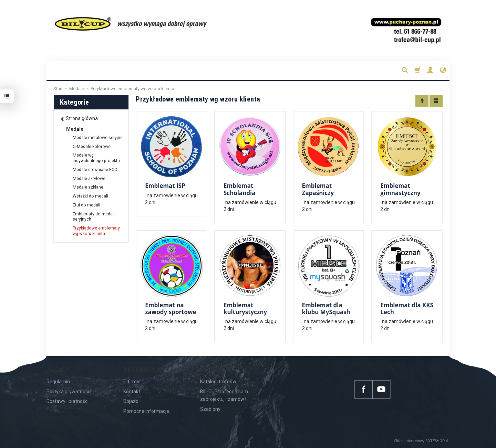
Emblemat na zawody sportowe (170, 308)
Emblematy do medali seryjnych (94, 217)
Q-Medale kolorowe (92, 147)
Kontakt (132, 392)
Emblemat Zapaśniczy (318, 189)
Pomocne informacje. (147, 411)
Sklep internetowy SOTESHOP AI (422, 441)
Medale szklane (88, 187)
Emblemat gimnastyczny (400, 189)
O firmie (132, 382)
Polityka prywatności (69, 392)
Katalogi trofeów (218, 382)
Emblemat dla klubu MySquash (326, 308)
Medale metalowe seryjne (98, 138)
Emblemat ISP (165, 186)
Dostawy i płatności (68, 401)
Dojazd (131, 401)
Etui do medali (86, 205)
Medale (75, 129)
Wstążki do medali (90, 196)
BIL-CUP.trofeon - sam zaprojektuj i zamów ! (224, 395)
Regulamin (58, 382)
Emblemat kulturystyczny (245, 308)
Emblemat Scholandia (240, 189)
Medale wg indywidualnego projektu (96, 158)
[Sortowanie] (422, 101)
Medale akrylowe (89, 179)
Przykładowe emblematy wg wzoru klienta (96, 231)
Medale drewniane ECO (95, 170)
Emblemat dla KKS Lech (407, 308)
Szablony (210, 409)
